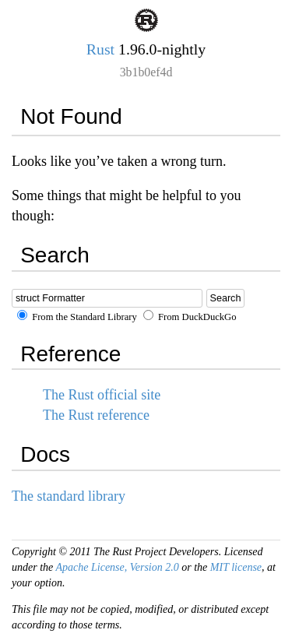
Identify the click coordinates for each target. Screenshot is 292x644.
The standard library (69, 496)
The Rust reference (96, 415)
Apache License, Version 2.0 (118, 567)
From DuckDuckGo (190, 317)
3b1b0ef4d (146, 72)
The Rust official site (102, 395)
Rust (100, 49)
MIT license (236, 567)
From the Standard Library (77, 317)
